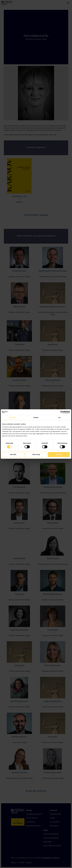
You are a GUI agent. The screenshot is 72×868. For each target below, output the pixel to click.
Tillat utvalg (36, 454)
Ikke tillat (13, 454)
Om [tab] (59, 417)
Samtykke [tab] (13, 417)
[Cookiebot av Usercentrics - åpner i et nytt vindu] (62, 412)
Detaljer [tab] (36, 417)
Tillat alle (59, 454)
